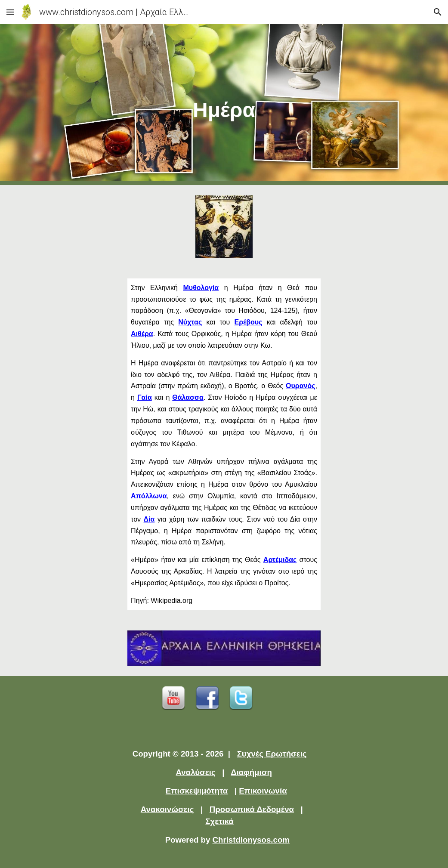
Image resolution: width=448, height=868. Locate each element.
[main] (224, 105)
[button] (10, 12)
